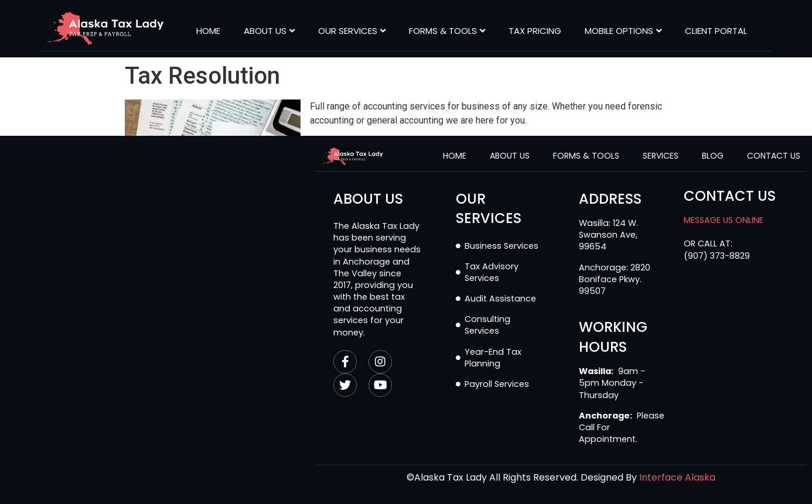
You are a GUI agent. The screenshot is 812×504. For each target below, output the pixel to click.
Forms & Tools (447, 31)
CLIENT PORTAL (716, 31)
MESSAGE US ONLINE (724, 220)
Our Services (352, 31)
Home (208, 31)
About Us (269, 31)
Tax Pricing (535, 31)
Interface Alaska (677, 477)
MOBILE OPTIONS (623, 31)
